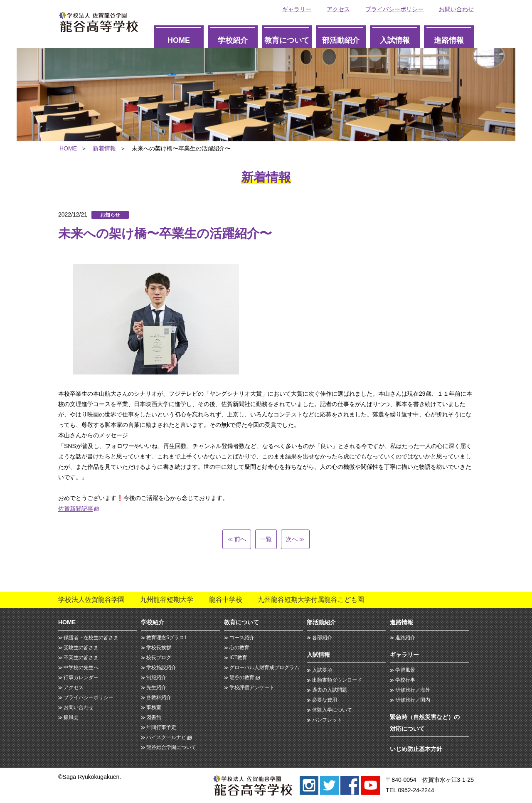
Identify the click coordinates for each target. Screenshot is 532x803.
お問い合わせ (456, 9)
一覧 (266, 539)
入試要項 (322, 670)
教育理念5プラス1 (166, 638)
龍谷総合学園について (171, 747)
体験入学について (332, 710)
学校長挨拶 (159, 648)
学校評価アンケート (252, 687)
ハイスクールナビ (166, 737)
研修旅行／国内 (413, 700)
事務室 (154, 707)
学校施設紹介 (161, 668)
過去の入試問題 (330, 690)
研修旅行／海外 (413, 690)
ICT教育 (238, 658)
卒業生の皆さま (81, 658)
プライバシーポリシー (394, 9)
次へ (295, 539)
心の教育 (239, 648)
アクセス (338, 9)
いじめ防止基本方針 (416, 749)
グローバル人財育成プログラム (264, 668)
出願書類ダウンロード (337, 680)
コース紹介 (242, 638)
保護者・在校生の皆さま (91, 638)
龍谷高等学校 (99, 22)
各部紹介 (322, 638)
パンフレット (327, 720)
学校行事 (405, 680)
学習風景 (405, 670)
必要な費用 (325, 700)
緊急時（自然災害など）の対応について (425, 723)
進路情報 (449, 40)
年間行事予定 (161, 727)
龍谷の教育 (242, 677)
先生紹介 (156, 687)
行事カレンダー (81, 677)
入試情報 (395, 40)
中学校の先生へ (81, 668)
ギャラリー (297, 9)
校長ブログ (159, 658)
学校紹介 (233, 40)
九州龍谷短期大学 (167, 600)
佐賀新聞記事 (76, 509)
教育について (287, 40)
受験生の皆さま (81, 648)
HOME (179, 40)
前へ (237, 539)
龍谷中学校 (226, 600)
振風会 (71, 717)
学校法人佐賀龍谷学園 (91, 600)
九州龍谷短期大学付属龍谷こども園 (311, 600)
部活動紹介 (341, 40)
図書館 (154, 717)
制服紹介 (156, 677)
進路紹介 (405, 638)
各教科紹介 (159, 697)
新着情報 (104, 148)
